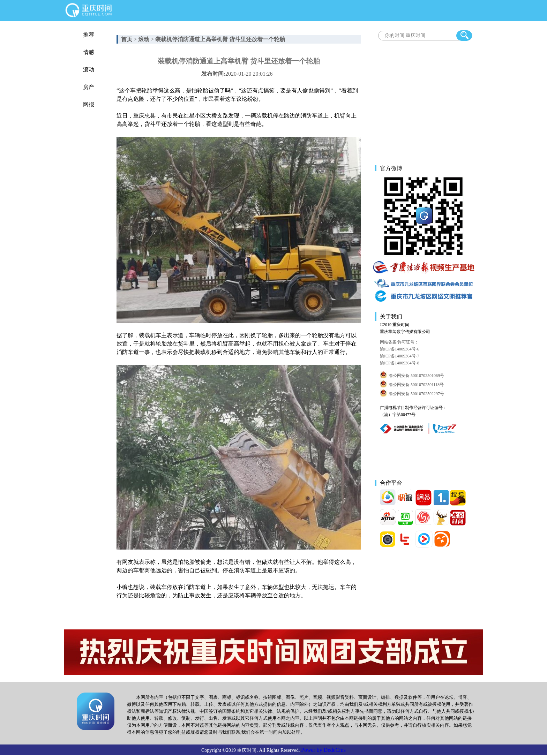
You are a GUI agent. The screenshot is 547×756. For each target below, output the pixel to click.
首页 (127, 39)
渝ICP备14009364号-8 (400, 363)
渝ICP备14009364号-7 (400, 356)
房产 (89, 87)
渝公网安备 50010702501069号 (416, 376)
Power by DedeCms (323, 750)
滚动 (89, 70)
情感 (89, 52)
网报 (89, 104)
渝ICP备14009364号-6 (400, 349)
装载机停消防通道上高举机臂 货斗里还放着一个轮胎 (220, 39)
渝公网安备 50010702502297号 (416, 394)
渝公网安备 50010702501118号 (416, 385)
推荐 (89, 35)
